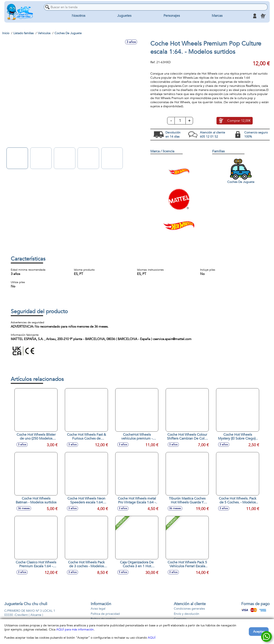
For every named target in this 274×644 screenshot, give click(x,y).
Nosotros (79, 16)
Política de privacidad (105, 614)
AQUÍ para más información (75, 629)
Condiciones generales (189, 609)
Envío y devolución (187, 614)
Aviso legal (98, 609)
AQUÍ (152, 638)
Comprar (239, 121)
